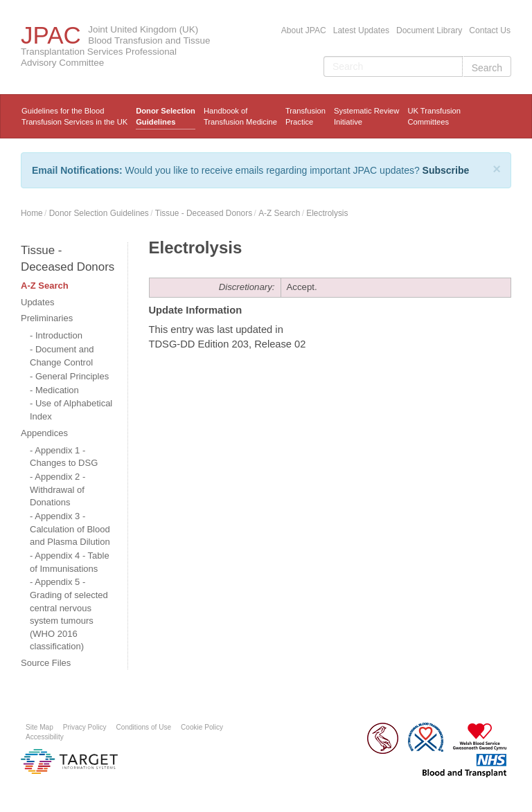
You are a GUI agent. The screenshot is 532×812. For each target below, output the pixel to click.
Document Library (429, 30)
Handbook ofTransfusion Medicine (240, 116)
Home (32, 213)
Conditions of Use (144, 727)
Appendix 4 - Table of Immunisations (70, 562)
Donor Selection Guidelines (166, 116)
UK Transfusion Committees (434, 116)
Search (487, 68)
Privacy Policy (85, 727)
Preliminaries (47, 318)
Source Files (46, 663)
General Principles (72, 376)
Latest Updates (361, 30)
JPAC (51, 35)
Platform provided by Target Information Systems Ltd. (69, 761)
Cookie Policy (202, 727)
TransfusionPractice (305, 116)
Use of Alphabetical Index (71, 410)
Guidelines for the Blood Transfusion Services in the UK (74, 116)
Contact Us (490, 30)
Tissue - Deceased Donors (204, 213)
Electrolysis (327, 213)
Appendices (44, 433)
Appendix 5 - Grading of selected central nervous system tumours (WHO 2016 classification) (69, 614)
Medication (57, 390)
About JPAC (304, 30)
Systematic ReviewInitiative (367, 116)
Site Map (39, 727)
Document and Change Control (62, 356)
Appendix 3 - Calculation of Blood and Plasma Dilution (70, 529)
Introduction (59, 335)
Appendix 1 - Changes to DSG (64, 457)
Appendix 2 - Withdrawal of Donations (57, 489)
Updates (37, 302)
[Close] (497, 169)
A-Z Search (279, 213)
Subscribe (446, 170)
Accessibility (45, 737)
